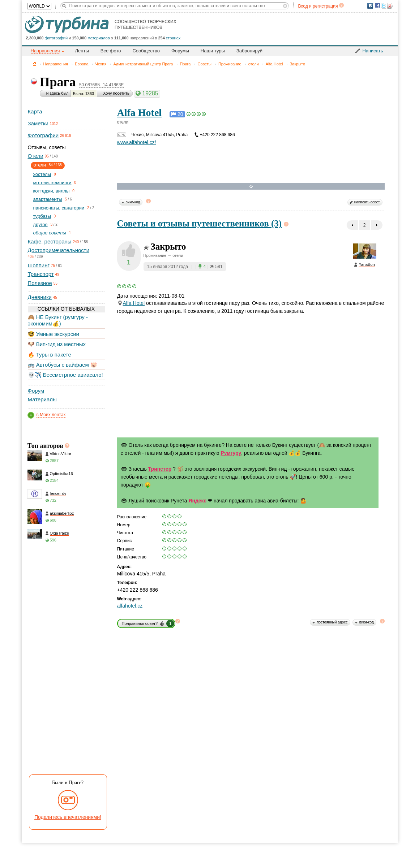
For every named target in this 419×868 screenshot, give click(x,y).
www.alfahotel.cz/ (137, 142)
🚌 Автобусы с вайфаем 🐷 (63, 365)
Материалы (42, 399)
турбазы (42, 216)
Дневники (40, 297)
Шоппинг (39, 265)
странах (173, 38)
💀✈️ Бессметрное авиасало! (65, 375)
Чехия (101, 64)
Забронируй (249, 51)
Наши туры (213, 51)
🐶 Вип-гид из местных (57, 344)
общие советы (50, 233)
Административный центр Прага (143, 64)
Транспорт (41, 274)
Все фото (111, 51)
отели (254, 64)
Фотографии (43, 135)
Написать (373, 51)
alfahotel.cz (130, 606)
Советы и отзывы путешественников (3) (200, 223)
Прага (185, 64)
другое (40, 224)
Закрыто (297, 64)
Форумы (180, 51)
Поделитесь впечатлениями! (68, 817)
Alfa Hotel (274, 64)
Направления (56, 64)
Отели (36, 156)
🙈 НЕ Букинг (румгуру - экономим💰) (58, 320)
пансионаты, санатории (59, 208)
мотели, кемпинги (52, 183)
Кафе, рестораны (50, 241)
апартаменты (48, 199)
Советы (204, 64)
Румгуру (231, 453)
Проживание (230, 64)
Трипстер (160, 469)
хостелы (42, 174)
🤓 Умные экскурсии (54, 334)
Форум (36, 391)
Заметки (38, 123)
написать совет (367, 202)
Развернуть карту (251, 187)
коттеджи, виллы (52, 191)
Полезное (40, 283)
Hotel (131, 303)
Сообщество (146, 51)
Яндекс (197, 501)
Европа (82, 64)
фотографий (56, 38)
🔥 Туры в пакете (50, 355)
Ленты (82, 51)
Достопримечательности (59, 250)
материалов (99, 38)
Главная (35, 64)
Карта (35, 111)
